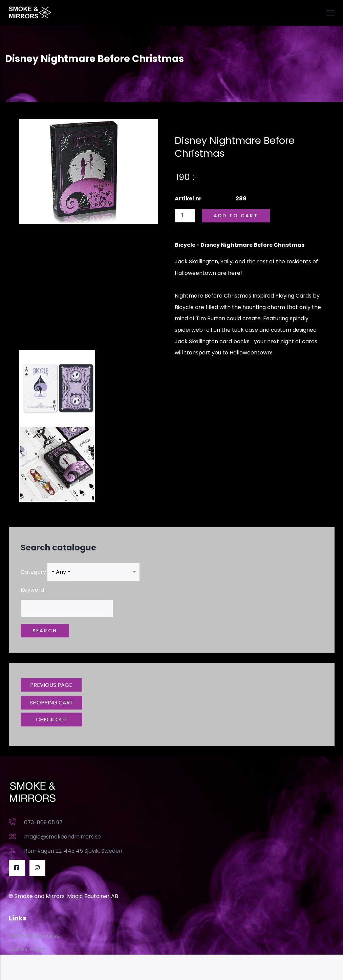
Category (33, 572)
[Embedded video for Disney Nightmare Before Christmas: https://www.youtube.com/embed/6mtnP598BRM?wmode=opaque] (89, 287)
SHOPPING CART (51, 703)
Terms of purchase (34, 936)
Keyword (32, 590)
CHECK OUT (51, 720)
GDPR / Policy (27, 949)
